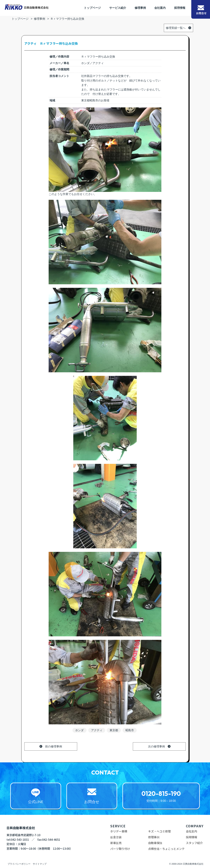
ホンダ (79, 730)
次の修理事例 (156, 746)
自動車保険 (155, 843)
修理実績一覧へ (176, 28)
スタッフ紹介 (194, 843)
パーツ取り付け (120, 849)
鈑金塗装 (116, 837)
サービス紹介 (118, 8)
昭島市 (130, 730)
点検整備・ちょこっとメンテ (166, 849)
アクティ (97, 730)
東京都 (114, 730)
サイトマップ (40, 864)
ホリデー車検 (119, 831)
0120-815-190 (161, 794)
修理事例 (140, 8)
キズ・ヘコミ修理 (159, 831)
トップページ (92, 8)
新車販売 (116, 843)
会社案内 (160, 8)
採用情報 (180, 8)
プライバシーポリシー (19, 864)
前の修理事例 (54, 746)
